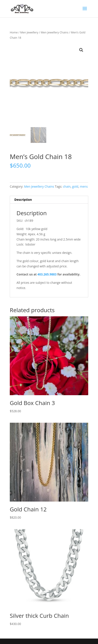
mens (84, 186)
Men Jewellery (29, 32)
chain (67, 186)
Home (14, 32)
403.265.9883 (47, 274)
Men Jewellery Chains (55, 32)
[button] (81, 50)
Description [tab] (23, 200)
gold (75, 186)
